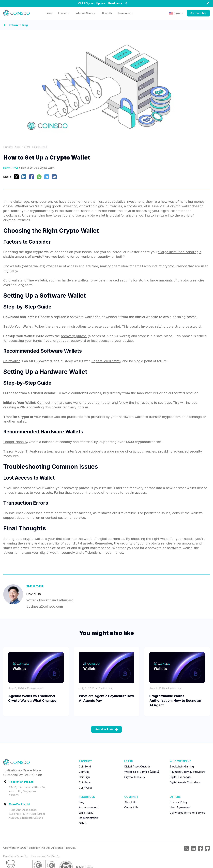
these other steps (105, 493)
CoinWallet (12, 361)
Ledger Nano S (15, 442)
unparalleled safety (106, 361)
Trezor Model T (15, 451)
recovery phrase (74, 336)
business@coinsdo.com (45, 606)
